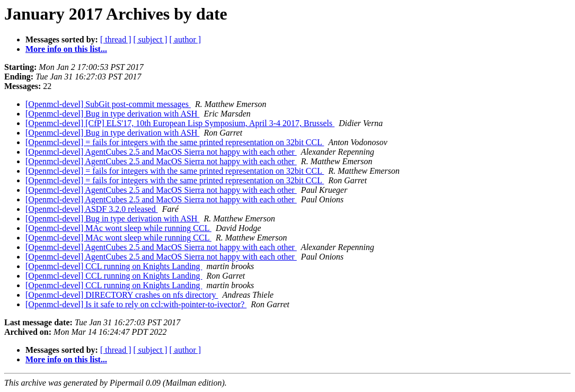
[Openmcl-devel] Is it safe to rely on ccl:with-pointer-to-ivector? (136, 304)
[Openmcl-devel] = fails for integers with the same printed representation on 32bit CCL (175, 142)
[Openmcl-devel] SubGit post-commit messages (108, 104)
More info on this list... (66, 49)
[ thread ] (116, 39)
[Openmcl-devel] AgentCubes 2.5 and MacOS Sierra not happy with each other (161, 152)
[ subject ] (151, 39)
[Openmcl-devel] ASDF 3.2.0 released (92, 209)
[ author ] (185, 39)
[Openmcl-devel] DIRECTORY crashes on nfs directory (122, 295)
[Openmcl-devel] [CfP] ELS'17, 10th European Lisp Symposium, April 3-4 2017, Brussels (180, 123)
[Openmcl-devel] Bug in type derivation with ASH (112, 114)
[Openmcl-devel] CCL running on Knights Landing (114, 266)
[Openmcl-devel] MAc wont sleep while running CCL (118, 228)
